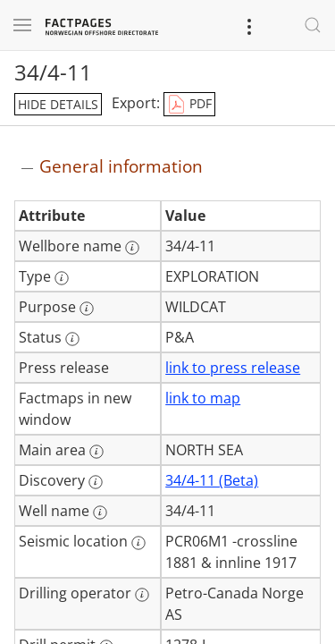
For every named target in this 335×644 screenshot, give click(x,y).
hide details (58, 104)
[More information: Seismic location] (138, 543)
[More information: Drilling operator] (142, 595)
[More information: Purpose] (87, 309)
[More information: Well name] (100, 513)
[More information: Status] (72, 339)
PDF (189, 105)
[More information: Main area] (96, 452)
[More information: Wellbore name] (132, 248)
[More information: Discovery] (96, 482)
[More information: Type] (62, 278)
